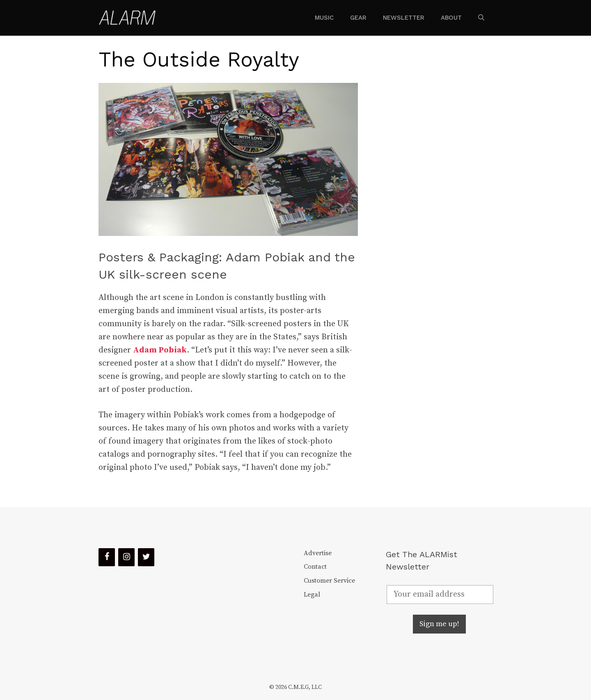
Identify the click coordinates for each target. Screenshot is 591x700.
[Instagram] (126, 557)
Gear (358, 18)
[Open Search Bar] (481, 18)
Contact (315, 567)
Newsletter (404, 18)
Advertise (318, 553)
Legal (312, 595)
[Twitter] (146, 557)
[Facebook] (107, 557)
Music (324, 18)
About (451, 18)
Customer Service (329, 581)
